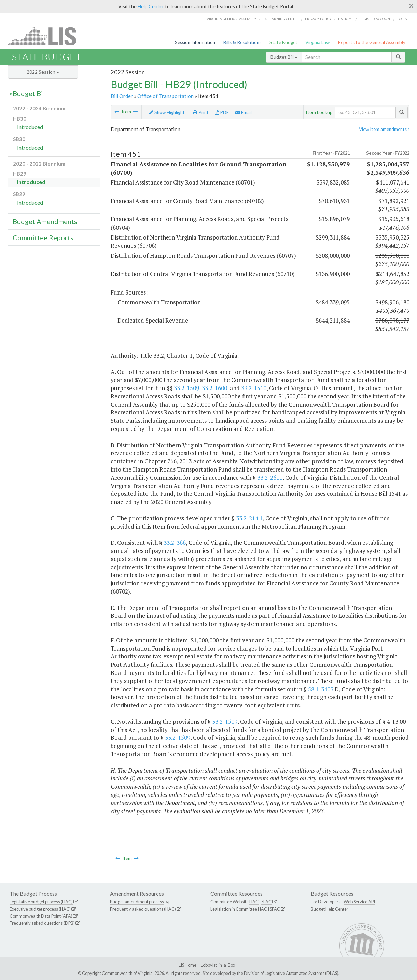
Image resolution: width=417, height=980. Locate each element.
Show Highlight (167, 112)
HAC (254, 902)
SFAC (266, 902)
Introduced (30, 127)
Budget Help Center (330, 909)
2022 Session (43, 72)
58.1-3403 (321, 689)
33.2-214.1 (249, 518)
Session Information (195, 42)
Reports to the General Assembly (372, 42)
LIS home (346, 19)
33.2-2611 (270, 478)
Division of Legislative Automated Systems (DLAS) (291, 973)
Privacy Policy (318, 19)
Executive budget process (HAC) (40, 909)
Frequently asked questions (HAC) (143, 909)
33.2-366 (175, 542)
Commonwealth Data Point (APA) (41, 916)
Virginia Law (317, 42)
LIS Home (187, 965)
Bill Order (122, 96)
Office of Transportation (165, 96)
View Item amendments (384, 129)
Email (244, 112)
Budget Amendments (45, 221)
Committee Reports (43, 237)
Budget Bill (284, 57)
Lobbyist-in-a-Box (218, 965)
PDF (222, 112)
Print (201, 112)
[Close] (411, 6)
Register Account (376, 19)
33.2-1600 (214, 388)
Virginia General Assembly (232, 19)
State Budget (283, 42)
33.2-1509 (186, 388)
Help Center (151, 6)
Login (402, 19)
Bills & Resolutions (242, 42)
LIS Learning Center (281, 19)
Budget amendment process (137, 902)
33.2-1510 (254, 388)
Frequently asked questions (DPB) (42, 923)
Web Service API (359, 902)
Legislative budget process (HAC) (41, 902)
